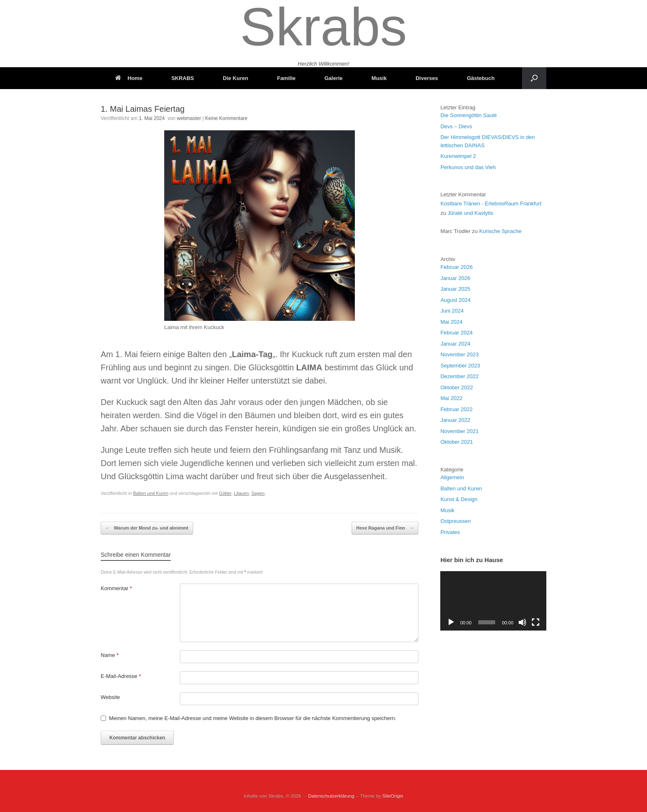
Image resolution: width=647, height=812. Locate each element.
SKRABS (183, 78)
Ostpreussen (456, 521)
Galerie (333, 78)
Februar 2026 (456, 267)
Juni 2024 (452, 311)
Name (110, 655)
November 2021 (459, 431)
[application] (493, 601)
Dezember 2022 (459, 376)
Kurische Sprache (500, 231)
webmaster (189, 118)
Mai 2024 (451, 322)
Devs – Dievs (456, 126)
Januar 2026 (455, 278)
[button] (534, 78)
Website (110, 697)
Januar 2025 (455, 289)
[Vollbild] (536, 622)
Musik (379, 78)
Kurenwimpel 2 (458, 156)
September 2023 (460, 366)
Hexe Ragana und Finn (385, 528)
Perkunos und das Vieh (468, 167)
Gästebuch (481, 78)
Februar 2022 (456, 409)
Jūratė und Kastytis (471, 213)
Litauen (241, 493)
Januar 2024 (455, 344)
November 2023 (459, 354)
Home (129, 78)
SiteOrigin (393, 796)
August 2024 (455, 300)
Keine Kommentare (226, 118)
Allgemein (452, 477)
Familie (286, 78)
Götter (225, 493)
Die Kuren (235, 78)
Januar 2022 (455, 420)
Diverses (427, 78)
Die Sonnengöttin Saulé (469, 115)
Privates (450, 532)
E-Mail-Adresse (121, 676)
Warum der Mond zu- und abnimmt (147, 528)
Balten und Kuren (150, 493)
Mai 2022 (451, 398)
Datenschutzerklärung (331, 796)
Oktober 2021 (457, 442)
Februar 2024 (456, 333)
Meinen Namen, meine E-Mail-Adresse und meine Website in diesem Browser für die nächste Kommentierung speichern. (253, 718)
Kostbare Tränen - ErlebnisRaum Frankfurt (491, 204)
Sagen (258, 493)
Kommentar (116, 588)
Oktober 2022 (457, 387)
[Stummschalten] (522, 622)
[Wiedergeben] (451, 622)
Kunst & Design (459, 499)
